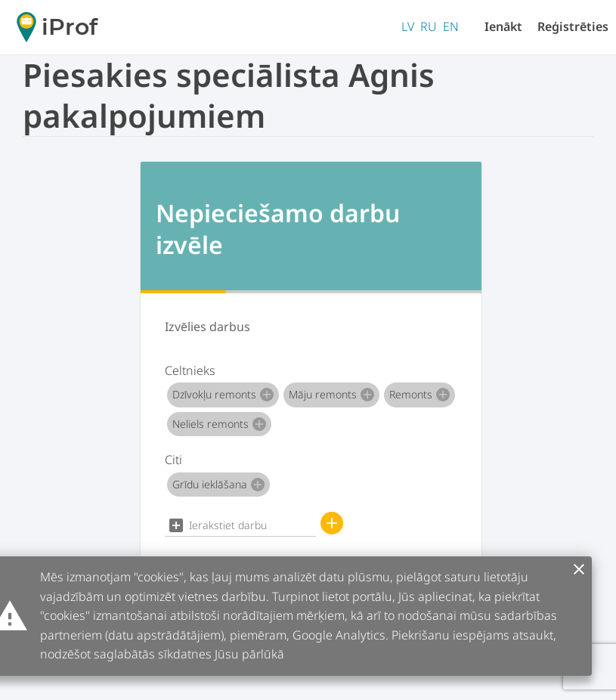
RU (429, 26)
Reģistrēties (573, 26)
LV (408, 26)
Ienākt (503, 26)
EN (451, 26)
